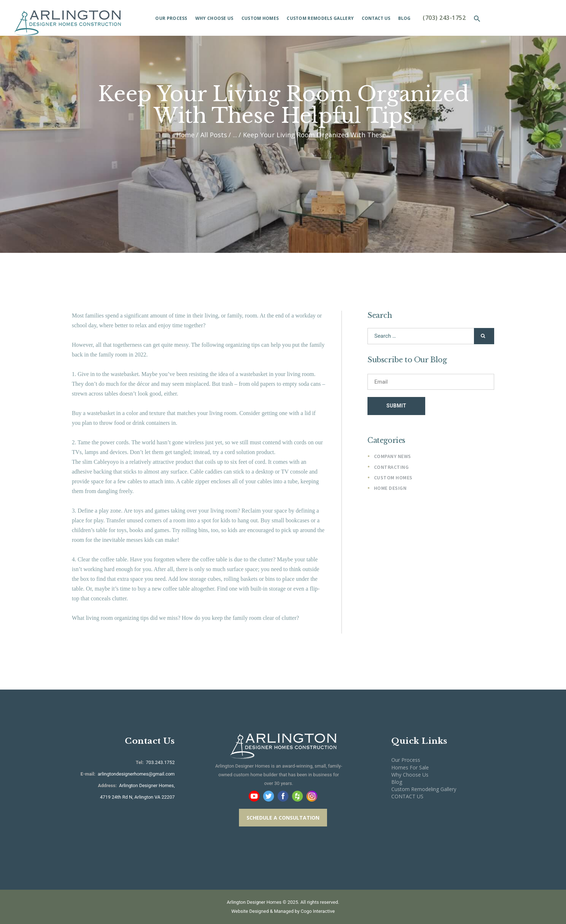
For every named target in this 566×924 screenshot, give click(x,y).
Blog (397, 782)
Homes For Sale (410, 767)
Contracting (391, 467)
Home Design (390, 489)
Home (185, 135)
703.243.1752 (160, 762)
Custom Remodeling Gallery (424, 789)
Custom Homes (393, 478)
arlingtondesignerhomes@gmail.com (136, 774)
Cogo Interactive (318, 911)
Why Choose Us (410, 775)
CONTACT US (407, 796)
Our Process (406, 760)
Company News (393, 457)
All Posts (214, 135)
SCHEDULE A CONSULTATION (283, 818)
